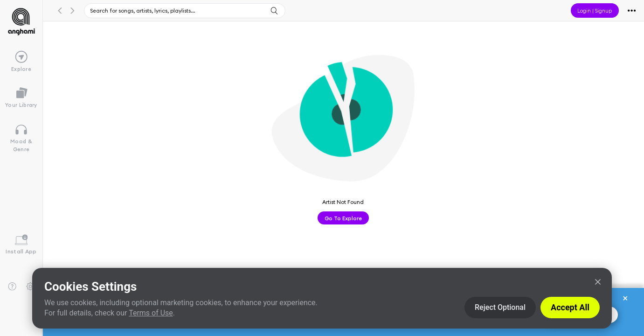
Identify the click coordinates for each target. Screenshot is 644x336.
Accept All (570, 307)
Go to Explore (343, 218)
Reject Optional (500, 307)
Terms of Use (151, 313)
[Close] (598, 282)
